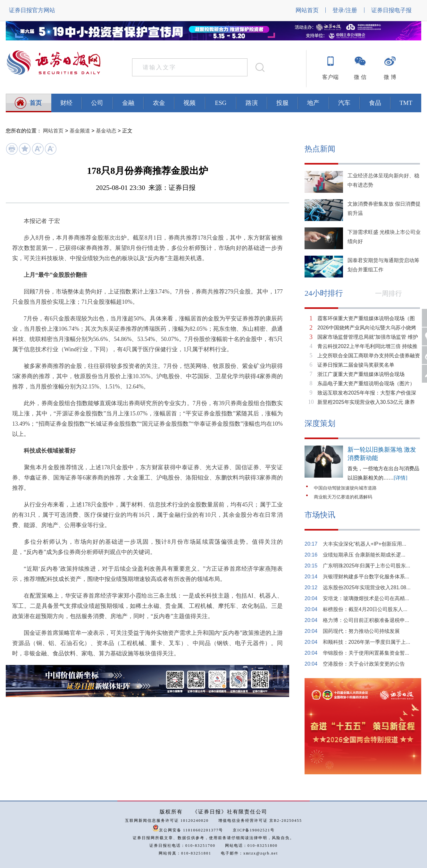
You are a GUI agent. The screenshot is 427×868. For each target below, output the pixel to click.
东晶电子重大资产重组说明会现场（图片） (366, 383)
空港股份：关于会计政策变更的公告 (364, 664)
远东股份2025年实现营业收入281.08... (367, 587)
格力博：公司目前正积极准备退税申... (366, 620)
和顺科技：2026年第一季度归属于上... (367, 642)
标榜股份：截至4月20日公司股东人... (365, 609)
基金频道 (80, 131)
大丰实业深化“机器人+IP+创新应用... (364, 544)
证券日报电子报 (391, 10)
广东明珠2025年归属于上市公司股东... (367, 566)
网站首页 (307, 10)
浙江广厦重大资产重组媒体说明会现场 (361, 374)
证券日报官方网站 (32, 10)
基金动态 (106, 131)
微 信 (360, 77)
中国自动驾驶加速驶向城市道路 (345, 488)
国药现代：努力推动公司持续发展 (361, 631)
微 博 (390, 77)
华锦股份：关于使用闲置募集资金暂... (366, 653)
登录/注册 (345, 10)
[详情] (401, 478)
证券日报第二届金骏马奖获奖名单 (356, 365)
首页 (36, 103)
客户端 (330, 77)
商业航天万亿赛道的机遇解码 (343, 497)
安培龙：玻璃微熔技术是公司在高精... (366, 598)
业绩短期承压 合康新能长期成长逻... (364, 555)
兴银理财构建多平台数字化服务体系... (366, 577)
